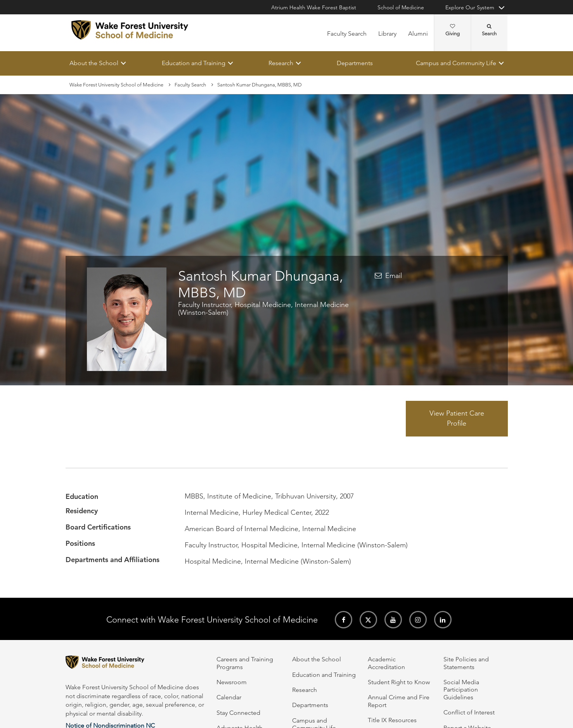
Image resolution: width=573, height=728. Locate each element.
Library (387, 34)
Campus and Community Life (456, 63)
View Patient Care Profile (457, 419)
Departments (354, 63)
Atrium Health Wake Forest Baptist (314, 7)
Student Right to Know (399, 682)
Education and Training (193, 63)
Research (281, 63)
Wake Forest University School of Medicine (116, 85)
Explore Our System (470, 7)
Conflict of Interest (469, 712)
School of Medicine (401, 7)
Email (394, 276)
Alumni (418, 34)
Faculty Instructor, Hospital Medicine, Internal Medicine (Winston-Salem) (263, 309)
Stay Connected (238, 713)
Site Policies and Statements (466, 663)
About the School (94, 63)
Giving (453, 30)
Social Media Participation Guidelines (461, 690)
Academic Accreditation (386, 663)
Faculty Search (347, 34)
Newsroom (232, 682)
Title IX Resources (392, 720)
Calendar (229, 697)
